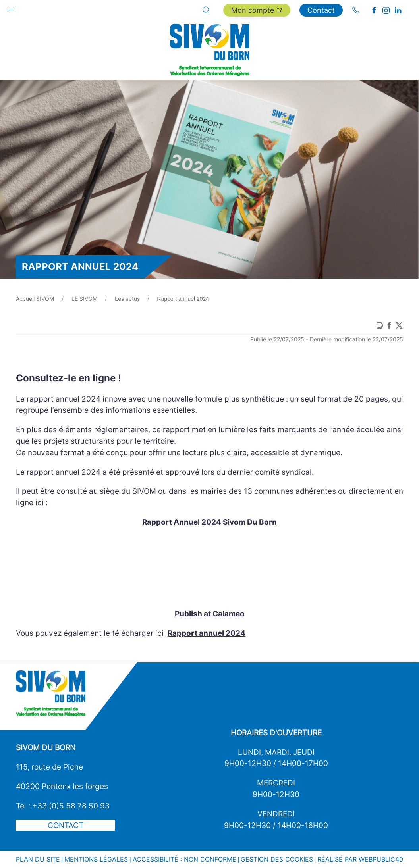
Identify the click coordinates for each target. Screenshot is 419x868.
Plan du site (38, 859)
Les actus (127, 299)
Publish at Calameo (210, 614)
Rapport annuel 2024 (207, 633)
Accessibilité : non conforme (184, 859)
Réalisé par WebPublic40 (360, 859)
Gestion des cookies (277, 859)
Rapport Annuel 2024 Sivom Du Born (209, 522)
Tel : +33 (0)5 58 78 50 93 (63, 806)
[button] (10, 8)
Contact (321, 10)
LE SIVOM (84, 299)
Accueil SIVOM (35, 299)
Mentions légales (96, 859)
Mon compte (257, 10)
